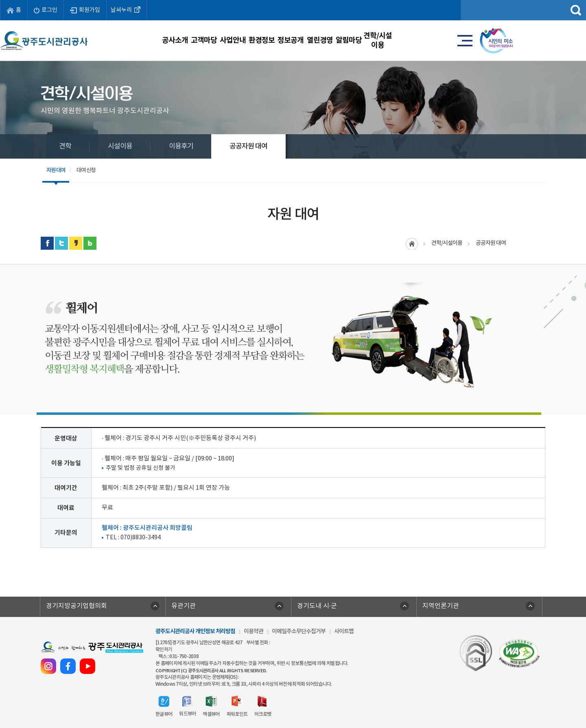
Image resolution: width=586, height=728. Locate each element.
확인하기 (164, 650)
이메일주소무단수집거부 (299, 631)
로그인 (46, 10)
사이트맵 (344, 631)
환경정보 (280, 40)
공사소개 (119, 40)
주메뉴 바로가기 (293, 0)
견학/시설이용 (493, 40)
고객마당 (173, 40)
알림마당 (440, 40)
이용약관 (254, 631)
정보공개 (333, 40)
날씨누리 (127, 9)
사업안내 (226, 40)
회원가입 (85, 10)
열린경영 (387, 40)
